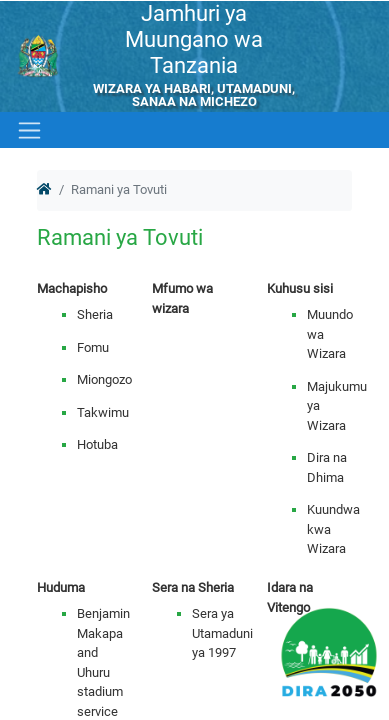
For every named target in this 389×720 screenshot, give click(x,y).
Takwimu (103, 412)
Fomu (93, 347)
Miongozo (104, 379)
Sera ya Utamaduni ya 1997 (222, 633)
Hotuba (97, 444)
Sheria (95, 314)
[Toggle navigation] (27, 130)
